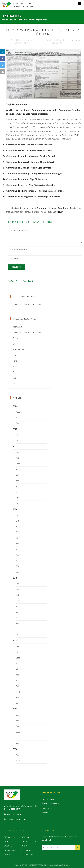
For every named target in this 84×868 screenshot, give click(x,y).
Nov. (18, 452)
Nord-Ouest (18, 367)
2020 (15, 509)
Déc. (18, 584)
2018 (15, 641)
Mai (17, 418)
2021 (15, 447)
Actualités (21, 19)
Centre (16, 338)
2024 (15, 406)
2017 (15, 709)
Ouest (15, 372)
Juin (17, 481)
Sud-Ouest (17, 384)
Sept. (18, 464)
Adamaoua (17, 327)
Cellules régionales (37, 19)
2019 (15, 578)
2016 (15, 749)
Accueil (10, 19)
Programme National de (24, 5)
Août (18, 412)
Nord (15, 361)
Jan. (17, 441)
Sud (14, 378)
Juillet (18, 475)
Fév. (17, 435)
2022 (15, 429)
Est (14, 344)
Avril (18, 423)
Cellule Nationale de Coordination (27, 304)
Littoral (16, 355)
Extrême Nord (19, 349)
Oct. (18, 458)
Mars (18, 492)
